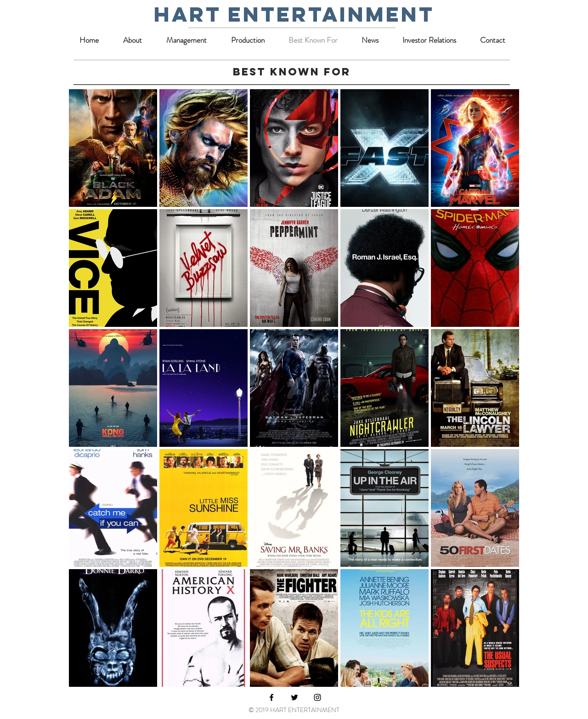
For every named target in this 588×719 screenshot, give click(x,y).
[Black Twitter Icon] (294, 697)
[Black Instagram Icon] (317, 697)
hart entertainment (294, 14)
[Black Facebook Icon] (271, 697)
